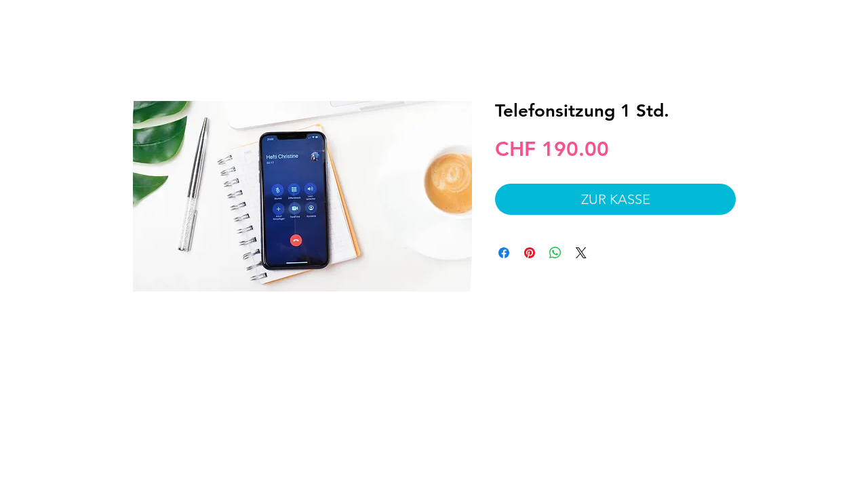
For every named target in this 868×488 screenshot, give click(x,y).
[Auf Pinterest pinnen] (530, 253)
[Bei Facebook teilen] (504, 253)
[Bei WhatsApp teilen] (555, 253)
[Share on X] (581, 253)
